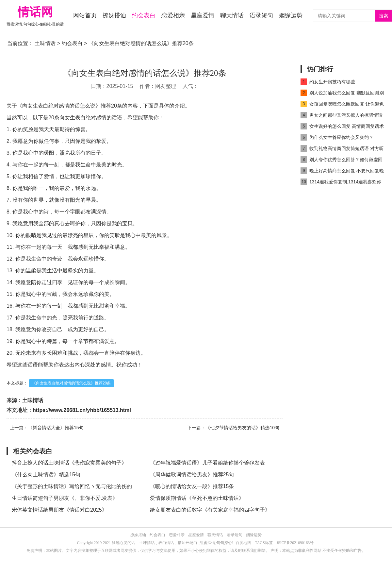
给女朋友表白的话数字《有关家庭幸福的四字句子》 (210, 510)
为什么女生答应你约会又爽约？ (337, 137)
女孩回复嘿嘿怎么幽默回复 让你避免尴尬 (342, 105)
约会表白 (144, 15)
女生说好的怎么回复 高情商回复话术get (342, 127)
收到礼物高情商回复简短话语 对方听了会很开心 (342, 150)
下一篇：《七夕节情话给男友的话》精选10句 (233, 428)
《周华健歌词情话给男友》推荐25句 (192, 475)
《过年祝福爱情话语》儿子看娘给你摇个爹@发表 (207, 463)
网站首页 (85, 15)
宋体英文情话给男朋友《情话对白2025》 (59, 510)
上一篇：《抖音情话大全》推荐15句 (47, 428)
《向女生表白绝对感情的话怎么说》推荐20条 (71, 383)
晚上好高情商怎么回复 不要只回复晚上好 (342, 172)
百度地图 (243, 543)
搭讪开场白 (188, 543)
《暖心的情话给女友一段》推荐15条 (192, 486)
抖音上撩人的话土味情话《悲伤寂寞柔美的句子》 (69, 463)
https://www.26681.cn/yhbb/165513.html (82, 410)
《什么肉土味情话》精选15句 (46, 475)
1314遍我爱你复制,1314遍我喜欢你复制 (341, 183)
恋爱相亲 (173, 15)
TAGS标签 (264, 543)
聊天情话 (232, 15)
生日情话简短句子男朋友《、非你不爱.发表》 (65, 498)
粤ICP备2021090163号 (295, 543)
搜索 (384, 16)
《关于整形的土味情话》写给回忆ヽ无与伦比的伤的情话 (72, 488)
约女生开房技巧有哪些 (328, 82)
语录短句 (261, 15)
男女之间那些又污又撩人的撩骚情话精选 (342, 116)
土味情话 (45, 43)
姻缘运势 (291, 15)
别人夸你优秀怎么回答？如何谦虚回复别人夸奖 (342, 161)
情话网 (35, 12)
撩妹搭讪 (114, 15)
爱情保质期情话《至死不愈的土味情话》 (197, 498)
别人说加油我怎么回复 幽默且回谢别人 (342, 94)
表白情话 (166, 543)
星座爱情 (203, 15)
